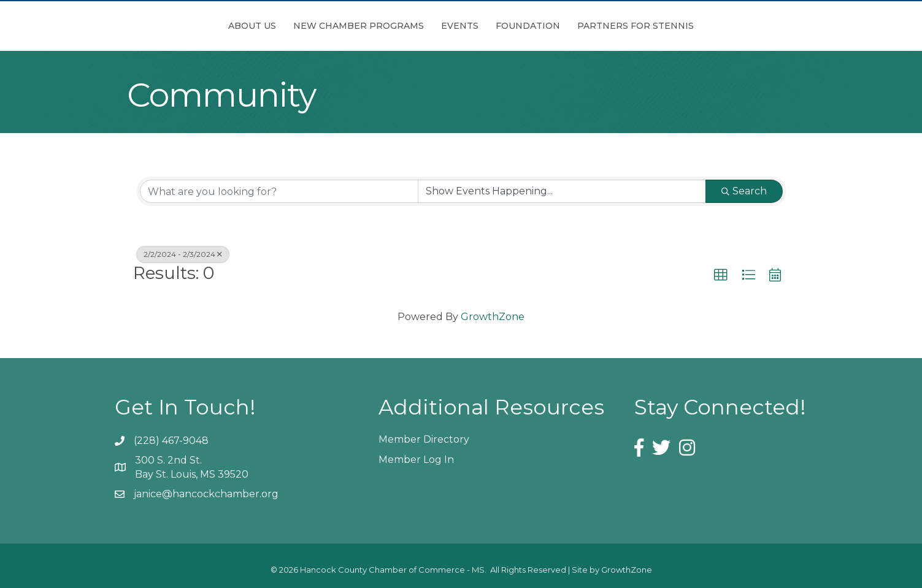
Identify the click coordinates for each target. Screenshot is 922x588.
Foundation (597, 26)
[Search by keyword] (279, 191)
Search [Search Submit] (744, 191)
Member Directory (424, 439)
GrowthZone (493, 317)
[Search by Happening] (562, 191)
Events (391, 26)
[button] (721, 275)
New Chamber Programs (290, 26)
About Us (183, 26)
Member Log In (416, 460)
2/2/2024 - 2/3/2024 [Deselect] (183, 254)
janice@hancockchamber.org (206, 494)
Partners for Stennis (704, 26)
